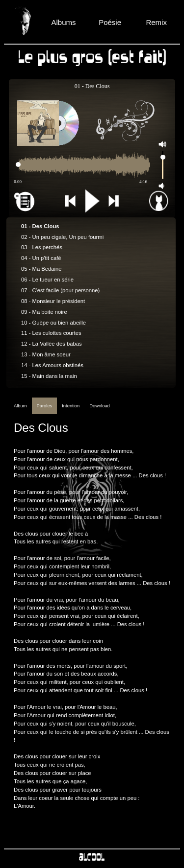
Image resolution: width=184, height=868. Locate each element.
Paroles (45, 406)
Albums (63, 22)
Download (100, 406)
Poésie (110, 22)
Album (20, 406)
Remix (156, 22)
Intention (71, 406)
